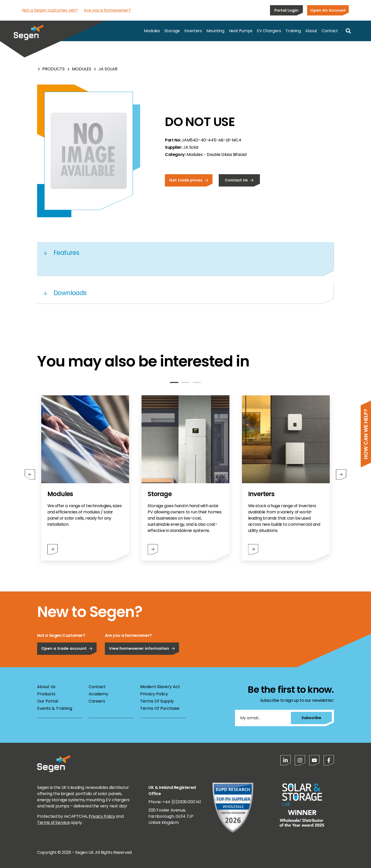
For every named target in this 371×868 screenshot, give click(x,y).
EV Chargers (269, 31)
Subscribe (311, 718)
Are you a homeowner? (107, 10)
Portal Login (286, 10)
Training (293, 31)
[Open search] (348, 31)
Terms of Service (53, 823)
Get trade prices (189, 180)
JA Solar (108, 69)
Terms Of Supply (157, 701)
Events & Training (55, 708)
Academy (98, 694)
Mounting (215, 31)
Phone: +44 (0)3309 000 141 (175, 802)
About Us (46, 687)
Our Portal (48, 701)
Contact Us (239, 180)
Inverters (193, 31)
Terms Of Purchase (160, 708)
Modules (152, 31)
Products (53, 69)
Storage (172, 31)
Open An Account (328, 10)
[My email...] (263, 718)
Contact (330, 31)
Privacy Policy (154, 694)
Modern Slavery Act (160, 687)
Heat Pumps (241, 31)
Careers (97, 701)
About (311, 31)
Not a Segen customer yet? (50, 10)
